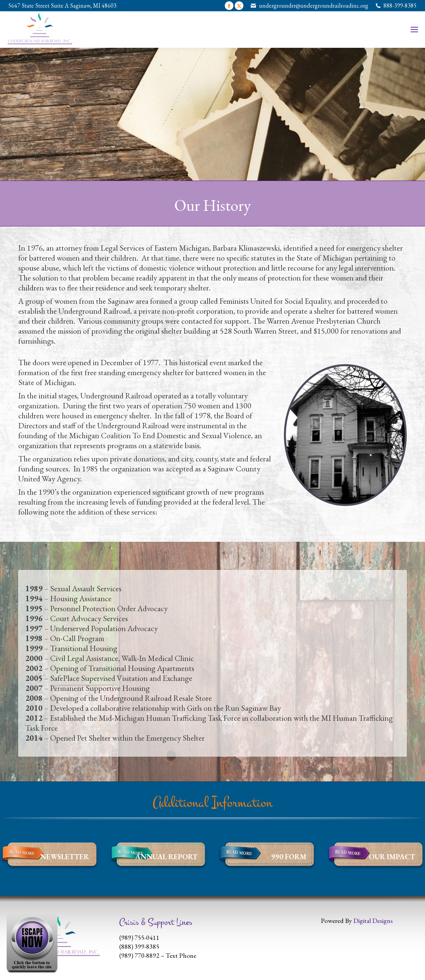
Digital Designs (373, 921)
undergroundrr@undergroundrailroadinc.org (314, 5)
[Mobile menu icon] (414, 30)
